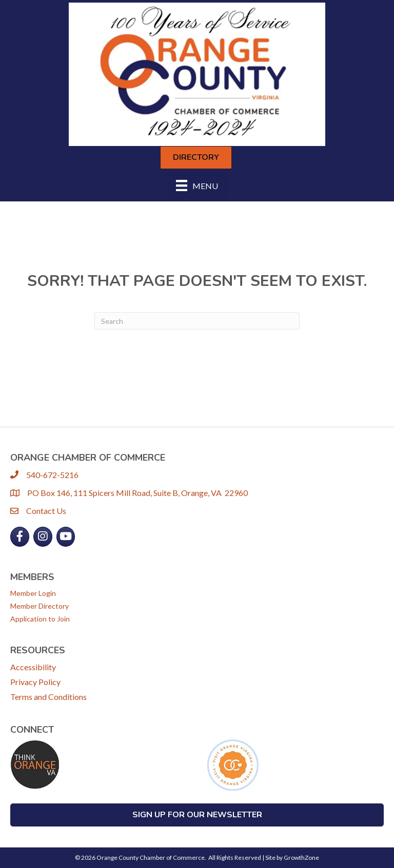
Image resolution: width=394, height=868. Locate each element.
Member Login (33, 593)
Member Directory (40, 606)
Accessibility (33, 667)
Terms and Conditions (48, 697)
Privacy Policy (35, 682)
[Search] (197, 321)
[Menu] (197, 185)
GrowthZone (301, 857)
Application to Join (40, 619)
